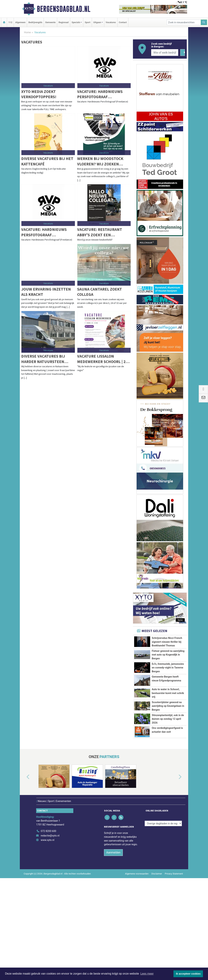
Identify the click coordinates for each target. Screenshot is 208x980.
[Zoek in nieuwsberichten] (184, 22)
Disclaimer (157, 956)
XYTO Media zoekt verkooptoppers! (39, 94)
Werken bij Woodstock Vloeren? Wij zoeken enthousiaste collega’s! (102, 161)
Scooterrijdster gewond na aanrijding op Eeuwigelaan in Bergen (168, 761)
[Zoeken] (204, 22)
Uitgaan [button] (97, 22)
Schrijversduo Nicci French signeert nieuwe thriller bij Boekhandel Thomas (167, 642)
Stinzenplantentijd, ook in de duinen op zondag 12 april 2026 (168, 785)
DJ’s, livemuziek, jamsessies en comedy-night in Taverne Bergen (168, 683)
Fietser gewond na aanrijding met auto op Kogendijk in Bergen (168, 655)
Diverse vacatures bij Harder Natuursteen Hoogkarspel (43, 359)
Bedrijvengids (35, 22)
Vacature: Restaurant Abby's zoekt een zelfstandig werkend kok (103, 232)
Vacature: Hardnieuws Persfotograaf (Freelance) (100, 94)
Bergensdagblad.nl (64, 9)
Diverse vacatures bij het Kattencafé (47, 161)
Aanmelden (113, 935)
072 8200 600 (48, 914)
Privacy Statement (174, 956)
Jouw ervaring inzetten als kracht (46, 292)
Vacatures (111, 22)
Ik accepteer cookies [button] (188, 974)
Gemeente (50, 22)
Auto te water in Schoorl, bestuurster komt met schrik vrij (168, 736)
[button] (24, 860)
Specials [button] (76, 22)
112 (10, 22)
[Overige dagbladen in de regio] (163, 906)
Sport (88, 22)
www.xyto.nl (47, 923)
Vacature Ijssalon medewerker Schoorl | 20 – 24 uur (104, 359)
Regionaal (64, 22)
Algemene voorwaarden (137, 956)
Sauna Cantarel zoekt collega (100, 292)
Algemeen (20, 22)
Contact (123, 22)
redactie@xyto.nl (50, 918)
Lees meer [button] (147, 974)
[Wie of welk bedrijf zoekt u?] (165, 53)
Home (27, 32)
